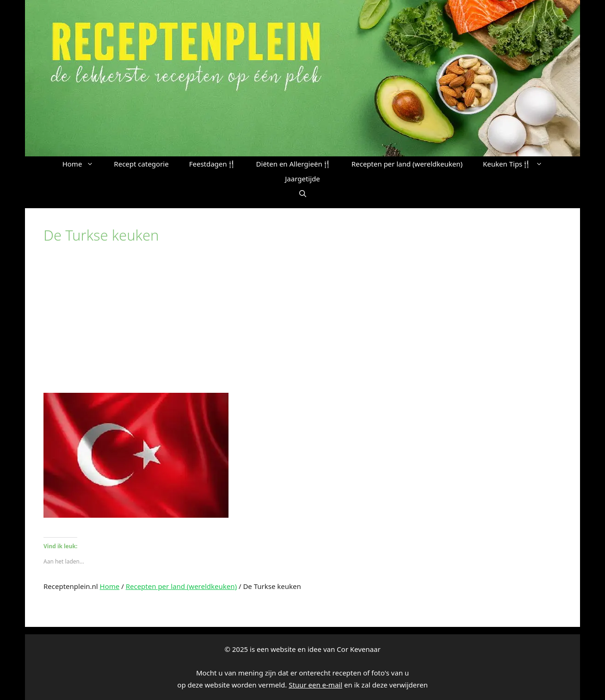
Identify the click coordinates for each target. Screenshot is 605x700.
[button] (303, 193)
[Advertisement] (302, 323)
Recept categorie (141, 164)
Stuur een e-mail (315, 685)
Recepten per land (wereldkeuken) (407, 164)
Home (83, 164)
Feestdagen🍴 (213, 164)
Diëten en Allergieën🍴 (294, 164)
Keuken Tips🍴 (518, 164)
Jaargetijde (302, 179)
